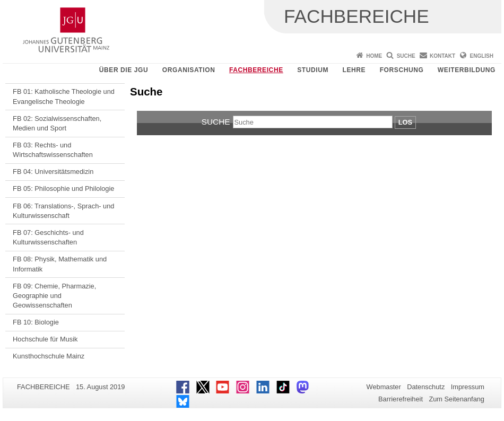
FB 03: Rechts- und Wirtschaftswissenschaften (53, 150)
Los (405, 122)
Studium (313, 70)
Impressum (468, 387)
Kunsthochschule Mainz (49, 356)
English (482, 56)
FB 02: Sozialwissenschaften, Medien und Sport (57, 123)
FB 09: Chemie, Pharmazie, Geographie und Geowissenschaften (54, 296)
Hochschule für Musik (45, 339)
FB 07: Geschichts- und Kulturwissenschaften (48, 237)
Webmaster (384, 387)
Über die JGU (124, 70)
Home (374, 56)
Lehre (354, 70)
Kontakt (442, 56)
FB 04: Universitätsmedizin (53, 172)
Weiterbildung (467, 70)
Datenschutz (426, 387)
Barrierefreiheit (401, 399)
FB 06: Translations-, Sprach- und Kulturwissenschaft (63, 211)
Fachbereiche (256, 70)
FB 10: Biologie (36, 322)
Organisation (189, 70)
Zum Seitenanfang (457, 399)
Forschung (402, 70)
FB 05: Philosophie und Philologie (63, 188)
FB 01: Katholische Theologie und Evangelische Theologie (64, 96)
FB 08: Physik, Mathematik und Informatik (60, 264)
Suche (406, 56)
